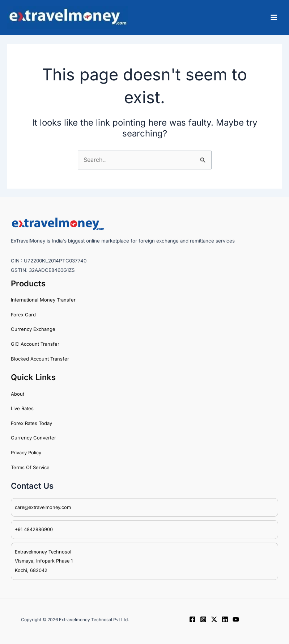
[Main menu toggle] (274, 17)
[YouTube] (236, 619)
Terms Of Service (30, 467)
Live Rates (22, 408)
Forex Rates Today (31, 423)
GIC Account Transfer (35, 344)
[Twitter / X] (214, 619)
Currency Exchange (33, 329)
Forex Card (23, 315)
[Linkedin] (225, 619)
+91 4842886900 (34, 529)
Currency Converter (33, 438)
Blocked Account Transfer (40, 359)
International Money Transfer (43, 300)
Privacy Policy (26, 453)
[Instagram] (203, 619)
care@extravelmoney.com (43, 507)
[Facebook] (192, 619)
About (18, 394)
